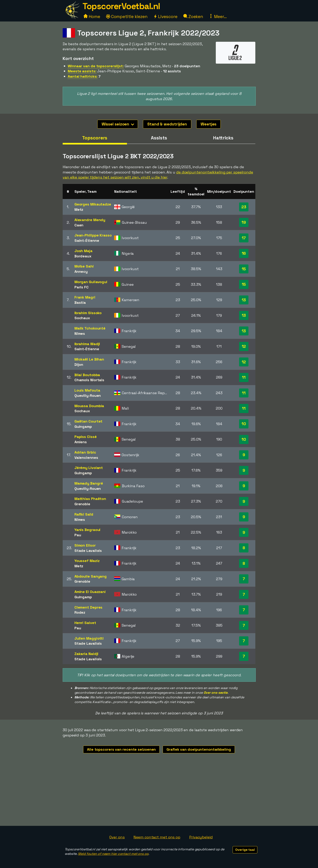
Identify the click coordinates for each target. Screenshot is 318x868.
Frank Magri (85, 297)
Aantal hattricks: (83, 76)
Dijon (79, 364)
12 (244, 346)
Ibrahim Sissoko (88, 313)
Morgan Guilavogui (91, 282)
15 (244, 269)
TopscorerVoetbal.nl (121, 6)
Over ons (117, 837)
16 (244, 253)
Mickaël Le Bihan (89, 359)
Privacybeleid (201, 837)
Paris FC (82, 287)
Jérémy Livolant (89, 468)
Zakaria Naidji (86, 654)
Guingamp (83, 427)
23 (244, 207)
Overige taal (245, 850)
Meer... (218, 17)
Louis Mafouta (87, 390)
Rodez (80, 612)
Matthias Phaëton (90, 499)
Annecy (81, 271)
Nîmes (80, 333)
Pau (78, 535)
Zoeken (193, 17)
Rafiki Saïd (84, 514)
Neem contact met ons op (157, 837)
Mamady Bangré (89, 483)
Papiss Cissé (86, 437)
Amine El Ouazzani (90, 592)
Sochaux (82, 318)
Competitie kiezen (127, 17)
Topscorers (95, 138)
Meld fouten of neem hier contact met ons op (113, 854)
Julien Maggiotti (89, 638)
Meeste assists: (82, 71)
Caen (79, 225)
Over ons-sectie (216, 693)
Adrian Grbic (85, 452)
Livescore (165, 17)
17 (244, 238)
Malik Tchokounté (90, 328)
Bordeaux (83, 256)
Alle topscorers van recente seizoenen (121, 749)
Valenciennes (86, 458)
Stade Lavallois (88, 551)
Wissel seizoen (118, 124)
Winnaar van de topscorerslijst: (96, 66)
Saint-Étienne (87, 240)
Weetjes (208, 124)
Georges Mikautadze (93, 204)
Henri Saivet (85, 623)
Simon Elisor (85, 545)
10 (244, 424)
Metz (79, 209)
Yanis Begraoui (88, 530)
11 (244, 377)
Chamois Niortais (89, 380)
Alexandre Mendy (90, 220)
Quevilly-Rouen (88, 395)
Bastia (80, 302)
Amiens (81, 442)
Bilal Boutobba (87, 375)
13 (244, 300)
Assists (159, 138)
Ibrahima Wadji (87, 344)
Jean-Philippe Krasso (93, 235)
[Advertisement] (159, 795)
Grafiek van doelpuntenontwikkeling (199, 749)
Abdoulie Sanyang (91, 576)
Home (92, 17)
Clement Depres (89, 607)
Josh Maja (83, 251)
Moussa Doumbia (89, 406)
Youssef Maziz (87, 561)
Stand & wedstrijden (167, 124)
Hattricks (223, 138)
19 (244, 222)
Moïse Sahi (84, 266)
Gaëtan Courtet (89, 421)
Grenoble (82, 504)
